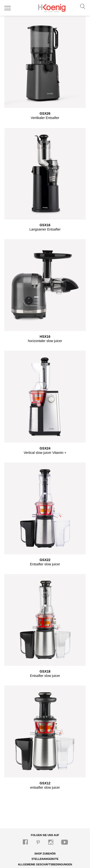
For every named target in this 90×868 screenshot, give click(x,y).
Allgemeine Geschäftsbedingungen (45, 864)
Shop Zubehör (45, 854)
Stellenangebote (45, 859)
